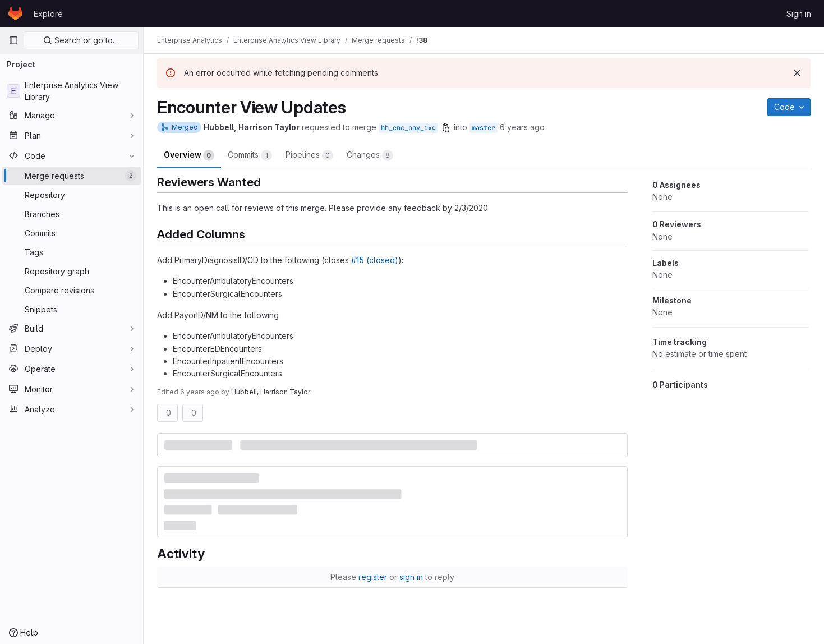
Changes (370, 155)
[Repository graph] (72, 271)
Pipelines (309, 155)
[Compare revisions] (72, 290)
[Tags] (72, 252)
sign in (411, 577)
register (373, 577)
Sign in (799, 14)
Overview (189, 155)
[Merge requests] (72, 176)
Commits (250, 155)
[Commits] (72, 233)
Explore (48, 14)
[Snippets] (72, 309)
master (484, 128)
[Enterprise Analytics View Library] (72, 91)
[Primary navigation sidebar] (13, 40)
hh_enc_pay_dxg (408, 128)
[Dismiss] (797, 73)
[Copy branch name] (446, 127)
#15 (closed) (375, 260)
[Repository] (72, 195)
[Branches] (72, 214)
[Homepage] (15, 13)
